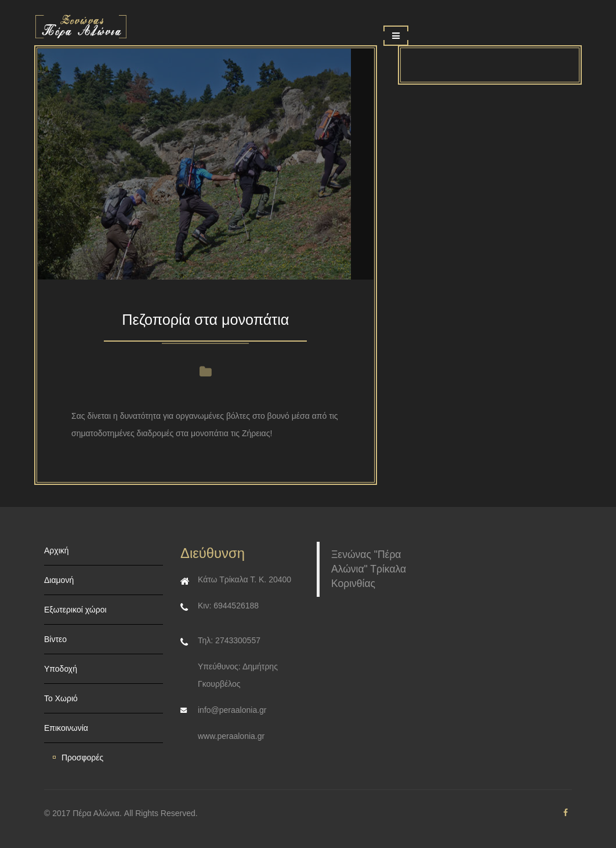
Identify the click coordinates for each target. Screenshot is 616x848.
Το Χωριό (61, 698)
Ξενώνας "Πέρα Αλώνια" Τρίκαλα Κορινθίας (369, 569)
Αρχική (57, 550)
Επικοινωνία (66, 728)
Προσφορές (82, 758)
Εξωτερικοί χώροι (75, 610)
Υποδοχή (61, 669)
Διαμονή (59, 580)
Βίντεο (55, 639)
